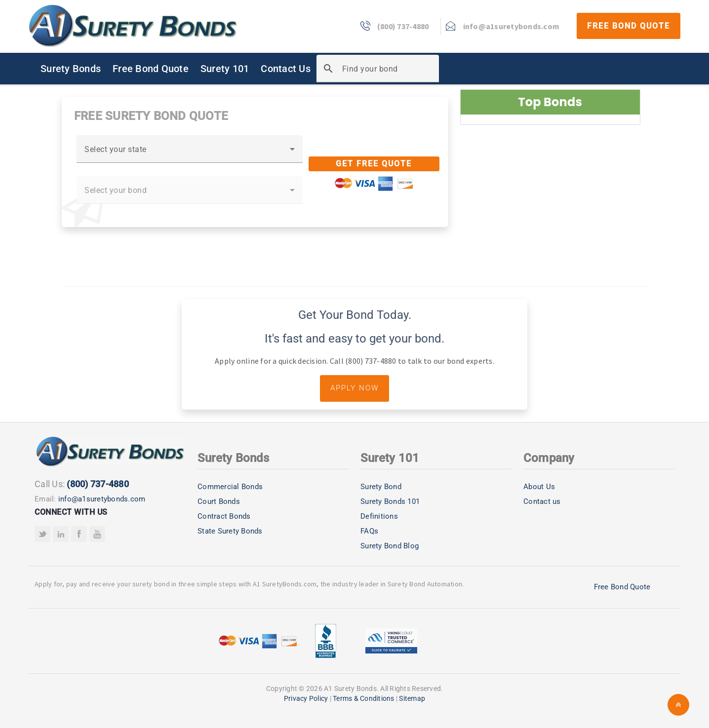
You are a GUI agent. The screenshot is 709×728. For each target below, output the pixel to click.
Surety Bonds (71, 69)
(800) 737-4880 (98, 484)
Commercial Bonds (230, 487)
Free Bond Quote (629, 26)
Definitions (379, 516)
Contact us (542, 501)
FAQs (369, 531)
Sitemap (412, 698)
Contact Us (286, 69)
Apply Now (354, 388)
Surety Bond (381, 487)
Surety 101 (225, 69)
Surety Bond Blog (390, 546)
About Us (539, 487)
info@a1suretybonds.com (102, 499)
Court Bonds (219, 501)
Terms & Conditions (364, 698)
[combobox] (190, 153)
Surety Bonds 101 (390, 501)
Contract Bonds (224, 516)
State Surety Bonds (230, 531)
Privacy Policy (306, 698)
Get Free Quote (374, 164)
